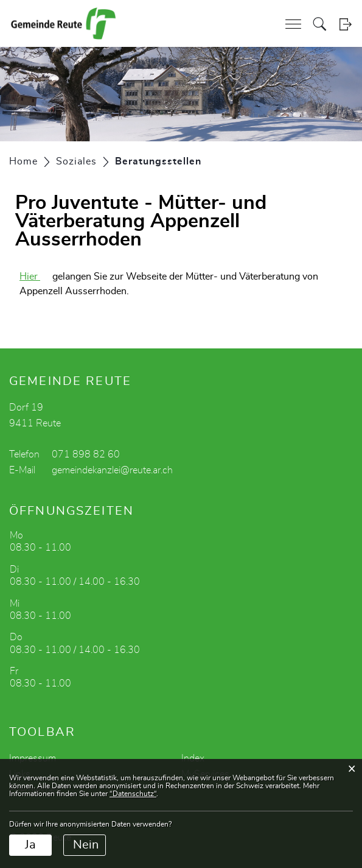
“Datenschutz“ (133, 794)
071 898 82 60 (86, 454)
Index (193, 758)
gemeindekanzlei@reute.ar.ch (112, 470)
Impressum (33, 758)
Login (345, 24)
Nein (86, 845)
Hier (36, 277)
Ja (30, 845)
